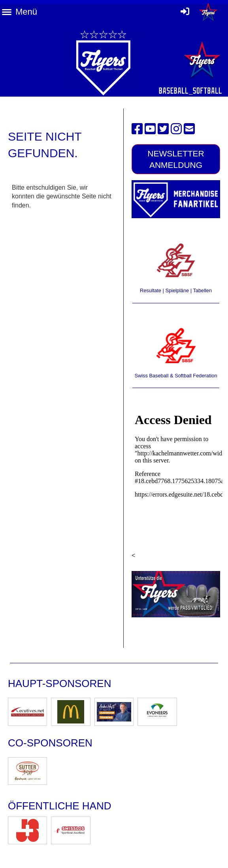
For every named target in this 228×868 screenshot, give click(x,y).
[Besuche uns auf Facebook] (137, 129)
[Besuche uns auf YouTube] (150, 129)
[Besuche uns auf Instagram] (176, 129)
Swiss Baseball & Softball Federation (176, 376)
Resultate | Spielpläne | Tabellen (176, 290)
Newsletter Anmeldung (176, 159)
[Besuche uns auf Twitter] (163, 129)
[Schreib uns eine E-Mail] (189, 129)
